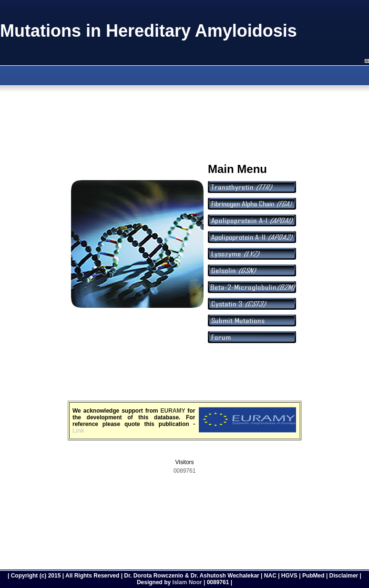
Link (78, 431)
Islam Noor (187, 582)
